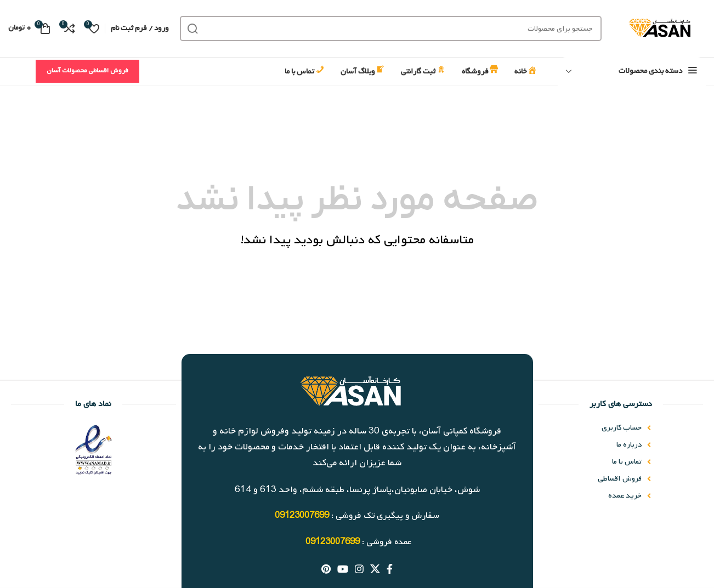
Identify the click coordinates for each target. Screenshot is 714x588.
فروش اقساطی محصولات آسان (87, 71)
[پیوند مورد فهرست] (595, 428)
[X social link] (375, 569)
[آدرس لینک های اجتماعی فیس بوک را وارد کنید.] (390, 569)
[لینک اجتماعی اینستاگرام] (359, 569)
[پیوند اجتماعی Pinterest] (326, 569)
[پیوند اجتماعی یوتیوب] (343, 569)
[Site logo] (659, 28)
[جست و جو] (391, 28)
